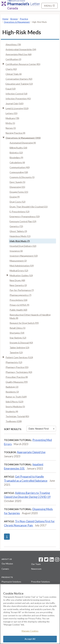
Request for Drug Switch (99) (24, 323)
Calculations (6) (17, 162)
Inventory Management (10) (24, 256)
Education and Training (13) (19, 84)
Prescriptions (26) (18, 300)
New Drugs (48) (17, 280)
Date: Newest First (41, 429)
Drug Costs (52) (18, 202)
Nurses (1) (11, 128)
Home (5, 19)
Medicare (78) (12, 118)
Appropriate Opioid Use (31, 452)
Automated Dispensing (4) (23, 143)
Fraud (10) (11, 89)
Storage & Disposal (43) (21, 343)
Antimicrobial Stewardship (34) (21, 49)
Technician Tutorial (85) (17, 416)
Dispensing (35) (17, 187)
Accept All (30, 639)
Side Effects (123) (14, 402)
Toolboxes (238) (14, 421)
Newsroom (36, 569)
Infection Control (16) (16, 94)
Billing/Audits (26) (18, 148)
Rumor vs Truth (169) (16, 397)
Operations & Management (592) (23, 138)
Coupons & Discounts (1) (22, 177)
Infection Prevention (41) (18, 99)
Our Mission (7, 564)
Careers (5, 569)
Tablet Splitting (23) (19, 348)
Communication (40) (20, 167)
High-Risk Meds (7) (20, 241)
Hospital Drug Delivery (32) (23, 246)
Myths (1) (10, 123)
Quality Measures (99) (17, 382)
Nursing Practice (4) (15, 133)
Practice (24, 19)
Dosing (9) (15, 197)
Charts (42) (11, 69)
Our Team (36, 564)
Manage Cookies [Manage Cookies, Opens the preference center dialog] (30, 631)
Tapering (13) (16, 352)
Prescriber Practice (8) (17, 377)
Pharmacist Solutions (11, 582)
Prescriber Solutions (41, 582)
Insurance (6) (16, 251)
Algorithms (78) (13, 44)
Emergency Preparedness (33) (25, 216)
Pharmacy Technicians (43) (19, 372)
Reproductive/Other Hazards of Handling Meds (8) (30, 316)
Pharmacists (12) (14, 362)
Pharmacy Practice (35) (17, 367)
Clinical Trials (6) (14, 74)
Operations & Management (17, 22)
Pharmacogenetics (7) (20, 295)
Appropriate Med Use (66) (19, 54)
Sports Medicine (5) (15, 406)
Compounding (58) (19, 172)
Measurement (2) (18, 261)
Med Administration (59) (22, 266)
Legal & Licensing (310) (17, 108)
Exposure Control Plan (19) (23, 221)
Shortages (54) (17, 333)
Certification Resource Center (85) (23, 64)
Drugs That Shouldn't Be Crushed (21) (29, 207)
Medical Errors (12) (19, 270)
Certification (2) (13, 59)
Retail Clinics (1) (18, 328)
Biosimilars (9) (16, 157)
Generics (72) (16, 226)
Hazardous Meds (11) (20, 236)
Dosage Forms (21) (19, 192)
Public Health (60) (18, 310)
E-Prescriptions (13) (20, 212)
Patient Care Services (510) (19, 357)
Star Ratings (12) (18, 338)
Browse (14, 19)
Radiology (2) (12, 387)
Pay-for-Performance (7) (22, 290)
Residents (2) (12, 392)
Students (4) (12, 411)
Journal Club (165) (15, 103)
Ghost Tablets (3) (18, 231)
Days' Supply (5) (17, 182)
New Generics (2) (18, 285)
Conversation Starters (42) (19, 79)
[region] (30, 614)
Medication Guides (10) (21, 275)
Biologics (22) (16, 153)
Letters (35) (12, 113)
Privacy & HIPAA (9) (19, 305)
